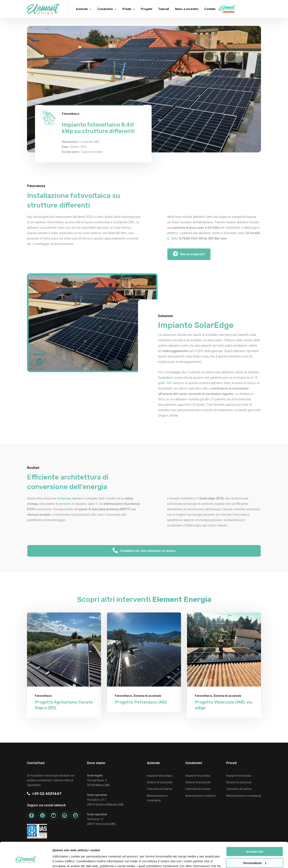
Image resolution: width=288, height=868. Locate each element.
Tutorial (164, 9)
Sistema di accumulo (147, 696)
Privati (127, 9)
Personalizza (255, 841)
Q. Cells (172, 238)
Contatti (210, 9)
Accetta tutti (255, 830)
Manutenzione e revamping (244, 796)
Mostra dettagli (63, 860)
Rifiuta (255, 852)
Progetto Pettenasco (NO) (141, 702)
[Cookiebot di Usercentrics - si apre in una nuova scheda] (26, 860)
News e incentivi (187, 9)
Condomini (105, 9)
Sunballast (165, 378)
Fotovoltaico (71, 114)
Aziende (82, 9)
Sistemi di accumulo (160, 782)
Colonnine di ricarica (160, 789)
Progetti (146, 9)
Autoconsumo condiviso (201, 796)
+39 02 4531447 (44, 794)
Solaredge (64, 498)
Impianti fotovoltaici (159, 776)
